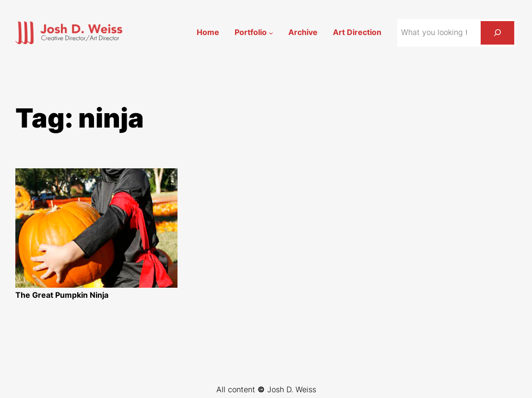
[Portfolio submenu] (271, 32)
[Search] (497, 33)
